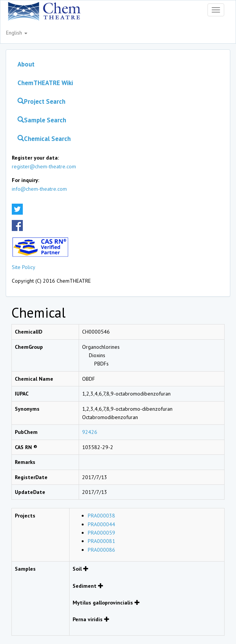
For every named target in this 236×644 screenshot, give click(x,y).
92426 (90, 432)
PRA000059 (101, 533)
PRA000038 (101, 516)
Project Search (41, 101)
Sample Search (42, 120)
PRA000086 (101, 550)
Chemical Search (44, 139)
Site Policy (24, 267)
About (26, 64)
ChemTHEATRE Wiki (45, 83)
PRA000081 (101, 541)
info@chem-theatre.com (39, 189)
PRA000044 (101, 524)
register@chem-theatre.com (44, 166)
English (17, 33)
